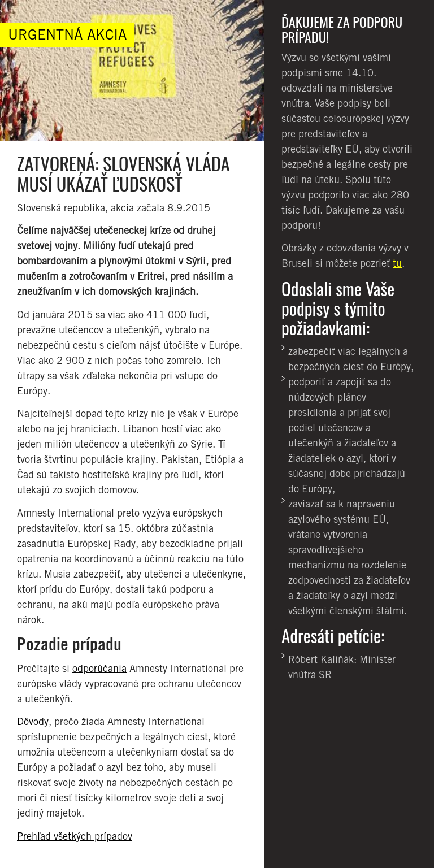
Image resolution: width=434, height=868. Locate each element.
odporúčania (99, 668)
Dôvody (33, 721)
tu (397, 263)
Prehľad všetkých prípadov (75, 836)
